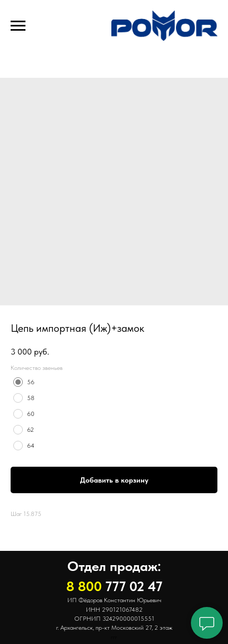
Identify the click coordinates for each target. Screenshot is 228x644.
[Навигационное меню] (18, 26)
